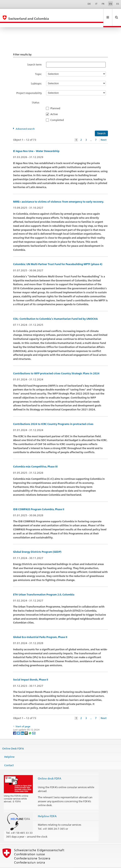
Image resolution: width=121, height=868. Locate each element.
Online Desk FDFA (13, 740)
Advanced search (25, 120)
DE (89, 4)
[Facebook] (15, 724)
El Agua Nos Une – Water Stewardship (36, 142)
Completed (58, 111)
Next (104, 131)
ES (118, 4)
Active (55, 105)
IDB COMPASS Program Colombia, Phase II (39, 501)
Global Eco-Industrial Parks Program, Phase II (40, 628)
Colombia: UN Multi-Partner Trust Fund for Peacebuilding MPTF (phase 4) (58, 256)
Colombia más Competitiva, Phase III (35, 458)
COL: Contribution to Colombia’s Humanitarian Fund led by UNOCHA (55, 310)
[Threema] (26, 724)
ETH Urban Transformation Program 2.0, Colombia (44, 586)
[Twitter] (19, 724)
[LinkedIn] (23, 724)
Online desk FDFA (50, 770)
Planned (56, 100)
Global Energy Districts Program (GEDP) (37, 543)
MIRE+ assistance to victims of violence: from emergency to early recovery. (58, 193)
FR (103, 4)
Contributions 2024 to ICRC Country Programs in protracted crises (53, 415)
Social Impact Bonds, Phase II (31, 671)
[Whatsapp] (30, 724)
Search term (34, 56)
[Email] (34, 724)
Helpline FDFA (47, 807)
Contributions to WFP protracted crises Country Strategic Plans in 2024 (56, 365)
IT (96, 4)
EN (111, 4)
